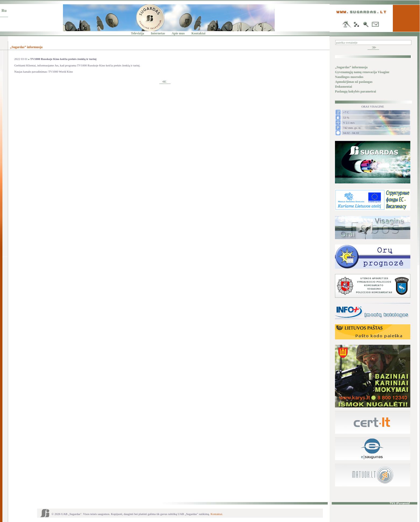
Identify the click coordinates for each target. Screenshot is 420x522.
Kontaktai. (217, 514)
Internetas (158, 33)
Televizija (138, 33)
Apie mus (178, 33)
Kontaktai (198, 33)
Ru (4, 10)
